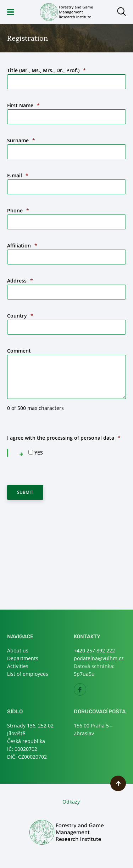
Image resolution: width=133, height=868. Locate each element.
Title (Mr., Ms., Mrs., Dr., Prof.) (46, 70)
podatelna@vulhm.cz (99, 658)
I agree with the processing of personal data (64, 438)
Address (20, 281)
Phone (18, 210)
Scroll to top (118, 783)
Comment (19, 351)
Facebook (86, 692)
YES (39, 453)
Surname (21, 140)
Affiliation (22, 245)
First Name (23, 105)
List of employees (28, 674)
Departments (23, 658)
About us (18, 650)
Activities (18, 666)
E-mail (18, 175)
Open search (121, 12)
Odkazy (71, 802)
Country (20, 316)
